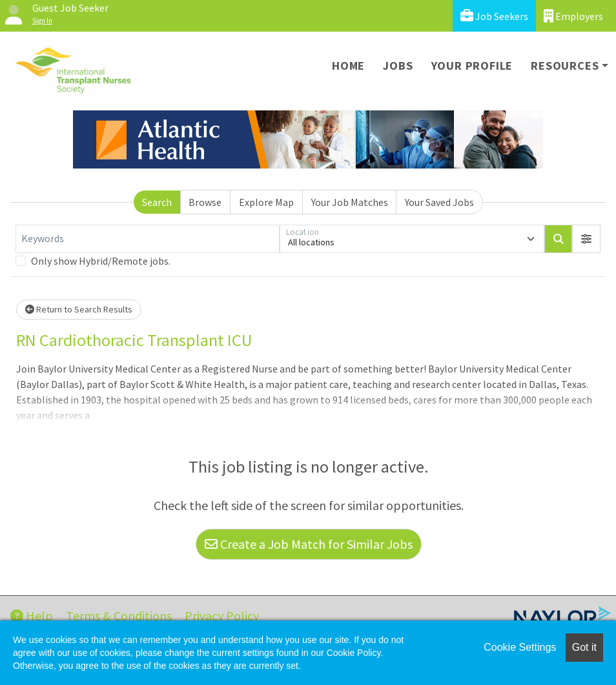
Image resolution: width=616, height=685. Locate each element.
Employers (573, 16)
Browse (205, 202)
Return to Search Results (79, 309)
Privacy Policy (222, 616)
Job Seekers (494, 16)
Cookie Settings (520, 647)
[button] (586, 239)
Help (32, 616)
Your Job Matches (350, 202)
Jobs (398, 66)
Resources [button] (565, 66)
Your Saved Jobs (439, 202)
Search (157, 202)
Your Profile (472, 66)
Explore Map (266, 202)
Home (348, 66)
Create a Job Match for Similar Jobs (309, 544)
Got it (584, 647)
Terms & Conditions (119, 616)
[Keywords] (148, 239)
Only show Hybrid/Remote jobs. (101, 261)
